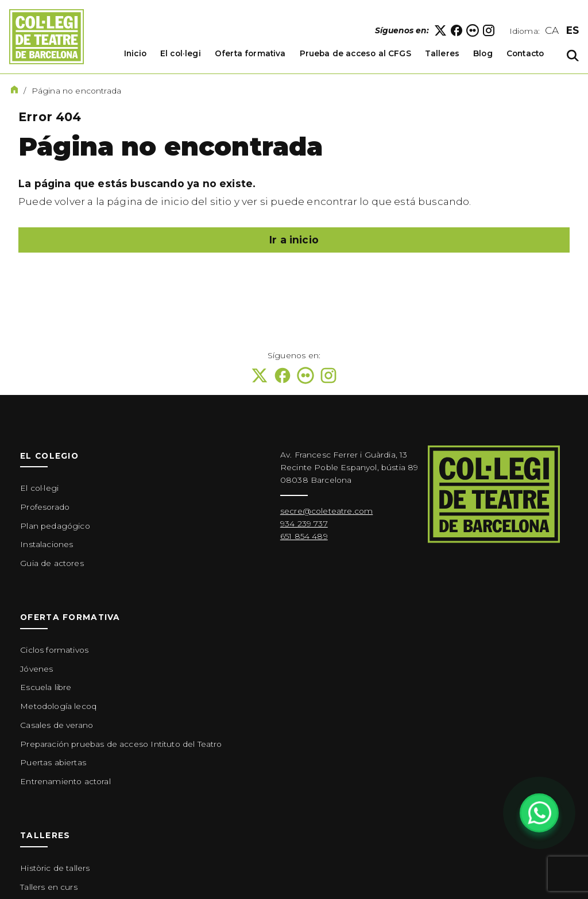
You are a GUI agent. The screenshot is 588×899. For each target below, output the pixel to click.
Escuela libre (46, 687)
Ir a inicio (294, 240)
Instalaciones (47, 544)
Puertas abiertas (53, 762)
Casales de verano (57, 725)
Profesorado (45, 507)
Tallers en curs (49, 887)
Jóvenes (36, 669)
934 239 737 (304, 524)
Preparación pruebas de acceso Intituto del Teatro (121, 744)
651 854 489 (304, 536)
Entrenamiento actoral (65, 781)
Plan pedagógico (55, 526)
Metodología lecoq (58, 706)
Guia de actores (52, 563)
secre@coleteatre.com (326, 511)
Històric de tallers (55, 868)
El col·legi (39, 488)
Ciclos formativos (54, 650)
